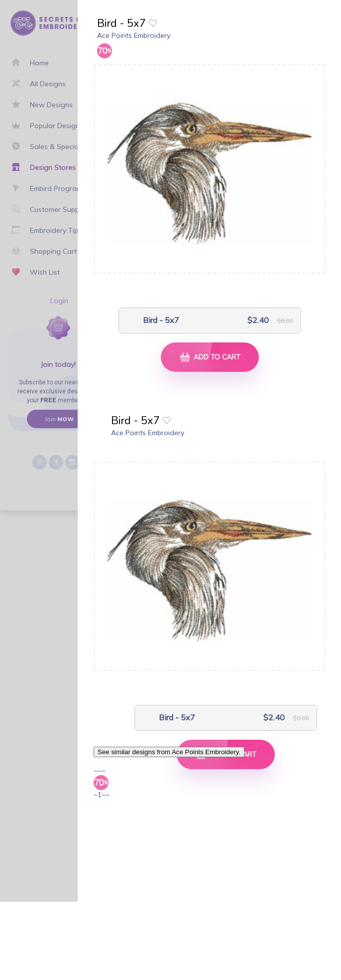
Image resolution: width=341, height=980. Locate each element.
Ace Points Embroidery (134, 35)
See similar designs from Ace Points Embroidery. (169, 752)
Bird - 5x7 (161, 320)
